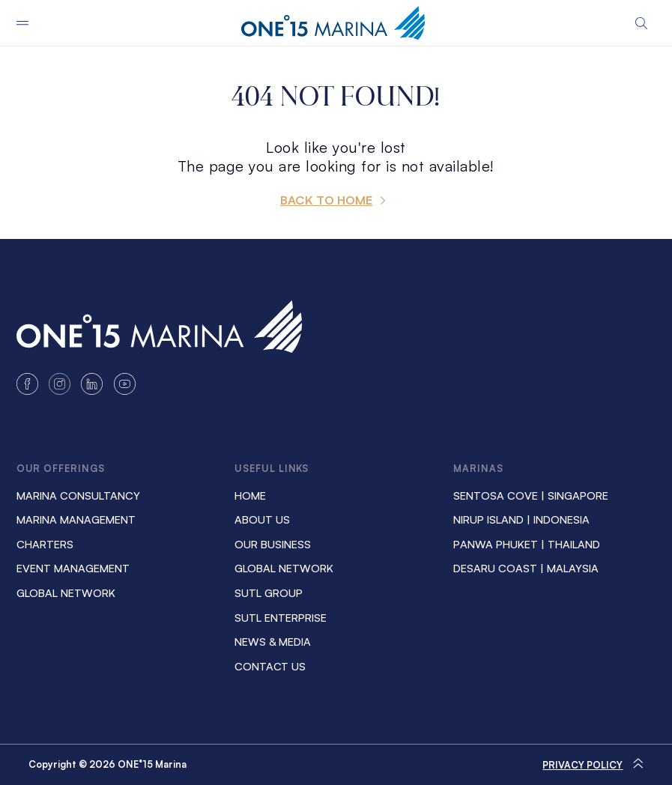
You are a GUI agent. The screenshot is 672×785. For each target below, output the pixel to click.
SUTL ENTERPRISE (281, 617)
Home (250, 495)
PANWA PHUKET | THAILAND (527, 544)
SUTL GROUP (269, 592)
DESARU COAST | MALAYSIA (526, 568)
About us (262, 519)
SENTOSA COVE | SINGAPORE (531, 495)
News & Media (273, 641)
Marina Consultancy (78, 495)
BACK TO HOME (326, 200)
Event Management (73, 568)
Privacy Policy (582, 765)
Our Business (273, 544)
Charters (45, 544)
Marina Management (76, 519)
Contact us (270, 666)
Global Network (66, 592)
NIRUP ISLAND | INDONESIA (521, 519)
